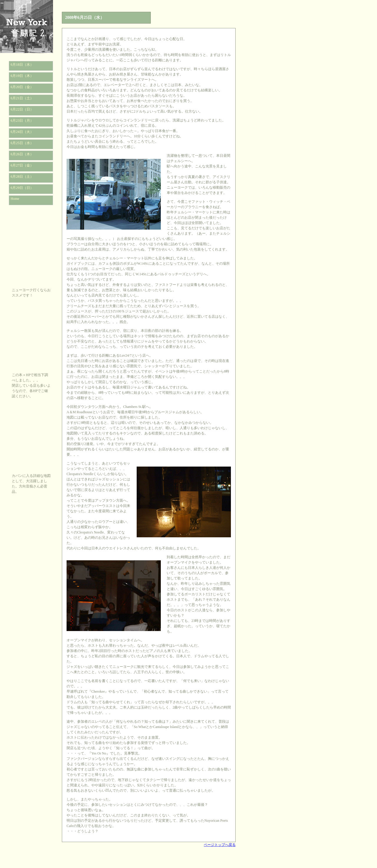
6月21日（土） (22, 98)
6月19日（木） (22, 76)
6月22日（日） (22, 109)
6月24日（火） (22, 132)
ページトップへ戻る (220, 845)
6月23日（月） (22, 121)
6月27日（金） (22, 165)
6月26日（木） (22, 154)
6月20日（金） (22, 87)
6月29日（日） (22, 188)
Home (15, 199)
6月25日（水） (22, 143)
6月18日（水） (22, 65)
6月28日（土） (22, 177)
